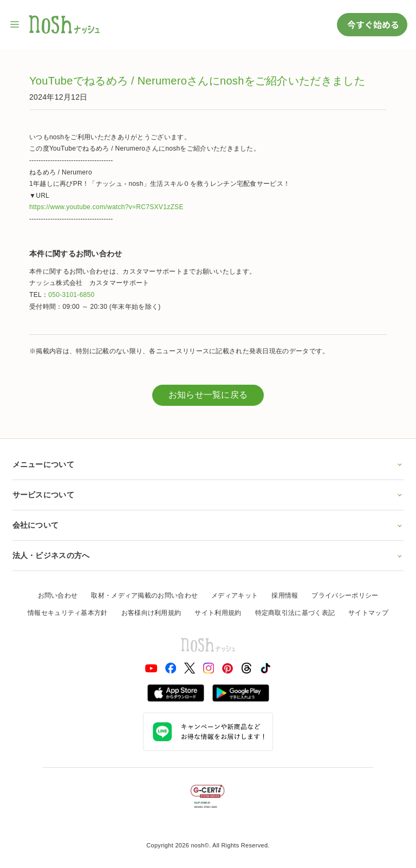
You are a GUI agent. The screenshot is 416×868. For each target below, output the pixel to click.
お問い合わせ (58, 595)
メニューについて (208, 464)
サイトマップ (368, 613)
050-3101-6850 (71, 295)
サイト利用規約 (218, 613)
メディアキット (235, 595)
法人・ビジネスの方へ (208, 555)
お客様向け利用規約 (151, 613)
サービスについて (208, 495)
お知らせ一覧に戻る (208, 395)
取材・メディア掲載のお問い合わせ (144, 595)
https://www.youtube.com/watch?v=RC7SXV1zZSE (106, 207)
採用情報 (285, 595)
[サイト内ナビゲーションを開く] (15, 24)
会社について (208, 525)
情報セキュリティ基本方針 (68, 613)
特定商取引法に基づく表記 (295, 613)
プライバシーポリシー (345, 595)
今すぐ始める (372, 24)
